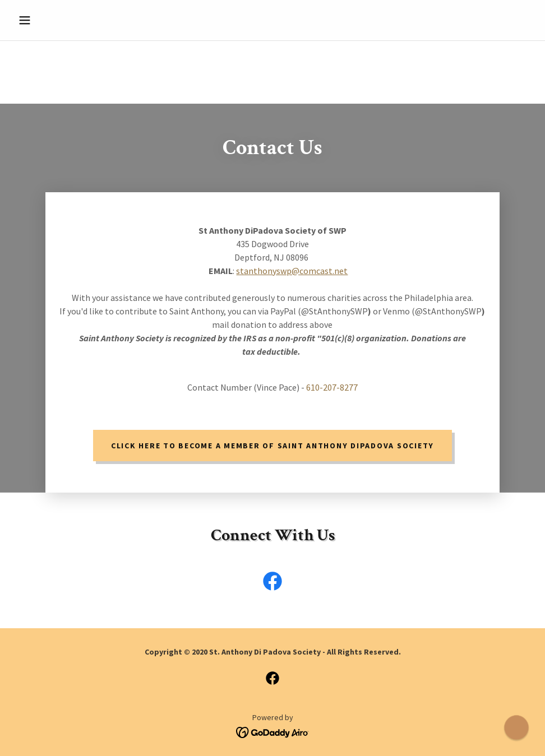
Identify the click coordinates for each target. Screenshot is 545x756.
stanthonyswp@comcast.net (292, 271)
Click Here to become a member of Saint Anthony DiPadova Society (272, 446)
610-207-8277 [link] (332, 387)
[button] (52, 20)
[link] (272, 583)
